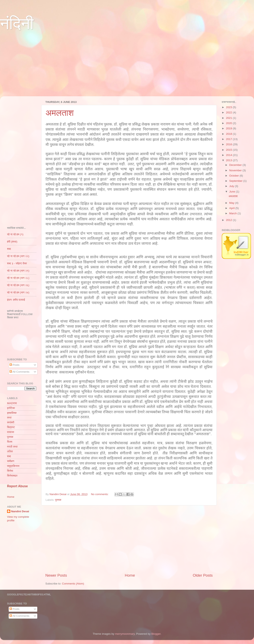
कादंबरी (11, 422)
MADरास (12, 403)
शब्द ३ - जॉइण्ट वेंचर (17, 263)
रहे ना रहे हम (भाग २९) (18, 271)
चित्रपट (11, 427)
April (232, 208)
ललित (10, 451)
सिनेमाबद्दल (12, 476)
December (236, 165)
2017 (229, 139)
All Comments (19, 372)
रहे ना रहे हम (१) (15, 234)
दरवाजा (11, 432)
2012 (229, 220)
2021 (229, 118)
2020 (229, 123)
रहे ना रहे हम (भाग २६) (18, 285)
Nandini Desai (20, 511)
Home (130, 575)
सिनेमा (10, 471)
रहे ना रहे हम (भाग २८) (18, 278)
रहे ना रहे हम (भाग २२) (18, 256)
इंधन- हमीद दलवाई (16, 300)
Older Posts (203, 575)
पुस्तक (58, 500)
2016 (229, 144)
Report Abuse (17, 486)
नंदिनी (17, 24)
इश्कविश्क (12, 413)
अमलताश (60, 113)
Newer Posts (56, 575)
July (232, 186)
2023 (229, 107)
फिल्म (10, 442)
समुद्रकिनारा (13, 466)
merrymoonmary (125, 634)
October (234, 176)
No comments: (100, 494)
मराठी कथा (12, 447)
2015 (229, 150)
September (236, 181)
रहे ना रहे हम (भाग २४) (18, 292)
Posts (15, 365)
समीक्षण (11, 461)
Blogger (156, 634)
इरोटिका (11, 408)
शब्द (9, 249)
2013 (229, 160)
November (236, 170)
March (233, 213)
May (232, 203)
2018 (229, 134)
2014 (229, 155)
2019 (229, 128)
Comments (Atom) (73, 584)
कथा (9, 418)
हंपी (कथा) (12, 242)
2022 (229, 112)
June (233, 192)
